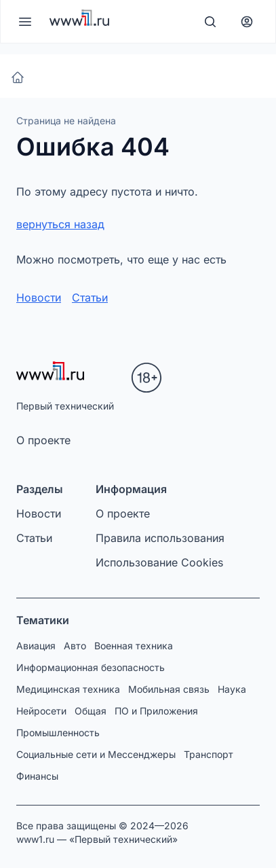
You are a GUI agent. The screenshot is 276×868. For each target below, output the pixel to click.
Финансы (37, 776)
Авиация (36, 646)
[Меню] (25, 22)
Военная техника (134, 646)
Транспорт (209, 754)
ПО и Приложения (156, 711)
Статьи (90, 297)
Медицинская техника (68, 689)
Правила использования (160, 538)
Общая (91, 711)
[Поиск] (210, 22)
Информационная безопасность (91, 667)
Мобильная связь (169, 689)
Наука (232, 689)
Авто (75, 646)
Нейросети (41, 711)
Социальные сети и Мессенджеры (96, 754)
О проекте (43, 440)
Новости (39, 297)
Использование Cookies (159, 562)
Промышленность (58, 733)
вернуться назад (60, 224)
